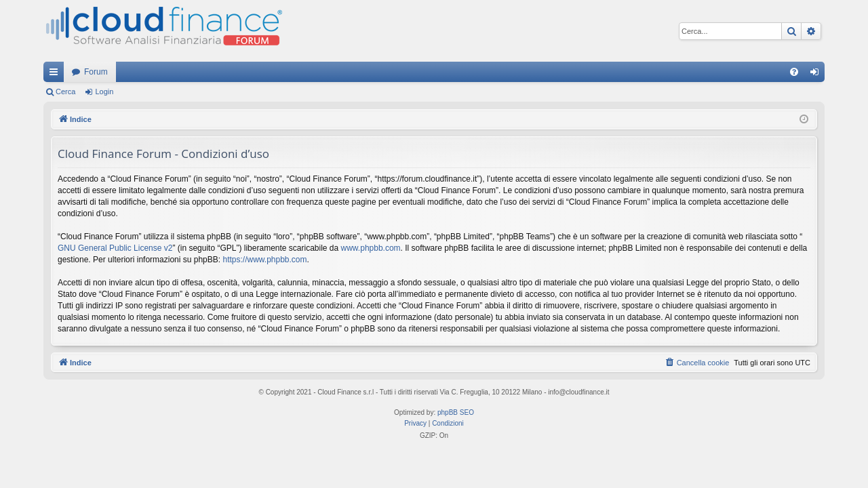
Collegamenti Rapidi (56, 75)
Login (104, 91)
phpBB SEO (456, 412)
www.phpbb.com (371, 248)
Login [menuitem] (817, 75)
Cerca (65, 91)
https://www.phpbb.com (264, 260)
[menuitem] (794, 72)
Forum (96, 72)
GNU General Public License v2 (115, 248)
